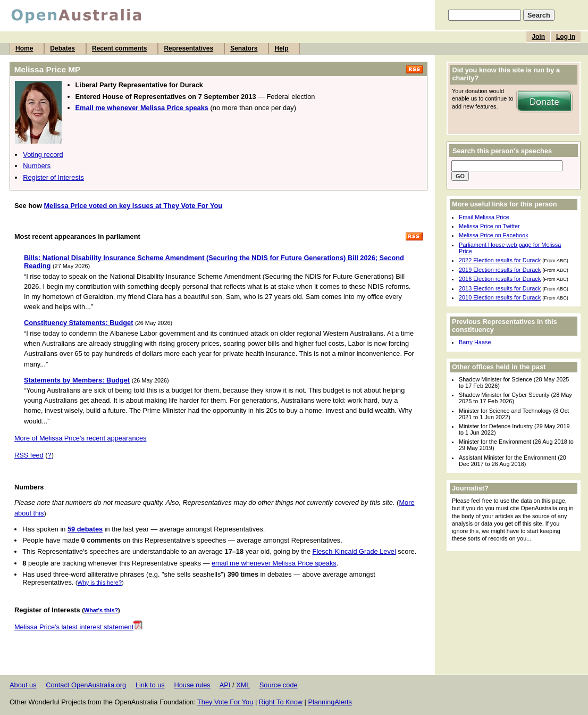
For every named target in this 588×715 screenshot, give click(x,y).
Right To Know (281, 702)
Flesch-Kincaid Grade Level (354, 551)
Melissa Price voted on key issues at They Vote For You (133, 206)
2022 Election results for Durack (500, 260)
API (225, 685)
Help (281, 48)
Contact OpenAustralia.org (86, 685)
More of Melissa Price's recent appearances (81, 438)
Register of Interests (53, 177)
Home (24, 48)
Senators (244, 48)
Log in (566, 37)
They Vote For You (225, 702)
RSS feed (29, 455)
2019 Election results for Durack (500, 270)
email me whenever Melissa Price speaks (274, 563)
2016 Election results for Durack (500, 279)
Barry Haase (475, 342)
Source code (279, 685)
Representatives (188, 48)
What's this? (101, 610)
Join (538, 37)
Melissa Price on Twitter (489, 226)
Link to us (150, 685)
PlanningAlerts (330, 702)
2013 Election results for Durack (500, 288)
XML (243, 685)
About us (23, 685)
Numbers (37, 166)
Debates (62, 48)
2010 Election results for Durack (500, 297)
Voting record (43, 155)
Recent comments (119, 48)
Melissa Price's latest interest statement (78, 627)
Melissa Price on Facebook (494, 235)
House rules (192, 685)
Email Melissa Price (484, 217)
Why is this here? (100, 583)
